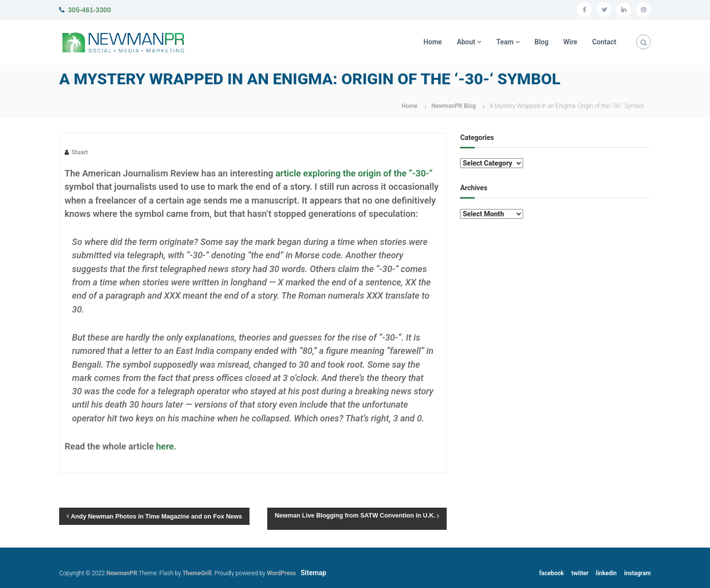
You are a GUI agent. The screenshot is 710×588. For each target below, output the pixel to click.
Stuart (80, 152)
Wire (570, 42)
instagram (638, 573)
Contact (604, 42)
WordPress (281, 573)
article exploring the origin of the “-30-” (354, 173)
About (466, 42)
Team (505, 42)
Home (433, 42)
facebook (552, 573)
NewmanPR (122, 573)
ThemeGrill (197, 573)
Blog (541, 42)
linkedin (606, 573)
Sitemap (314, 573)
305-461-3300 (89, 10)
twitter (580, 573)
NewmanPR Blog (454, 106)
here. (166, 446)
